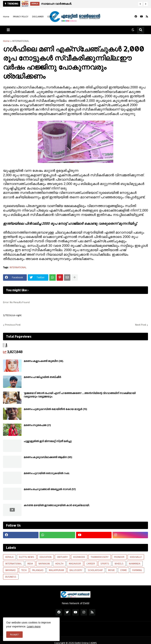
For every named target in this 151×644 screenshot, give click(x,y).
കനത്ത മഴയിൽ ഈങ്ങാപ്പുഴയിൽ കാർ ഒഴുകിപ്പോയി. (57, 505)
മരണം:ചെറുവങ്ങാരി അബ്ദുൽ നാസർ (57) (50, 489)
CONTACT (52, 17)
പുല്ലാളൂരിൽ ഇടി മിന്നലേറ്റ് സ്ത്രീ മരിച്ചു (48, 441)
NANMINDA (135, 564)
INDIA (30, 564)
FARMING (137, 570)
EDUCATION (46, 557)
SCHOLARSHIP (95, 570)
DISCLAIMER (38, 17)
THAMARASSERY (100, 557)
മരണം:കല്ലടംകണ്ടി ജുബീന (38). (44, 361)
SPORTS (105, 564)
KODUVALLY (136, 557)
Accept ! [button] (14, 635)
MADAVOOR (75, 564)
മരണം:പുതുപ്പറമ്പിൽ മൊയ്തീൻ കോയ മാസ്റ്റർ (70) (55, 409)
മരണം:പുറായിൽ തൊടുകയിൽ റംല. (47, 473)
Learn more (34, 626)
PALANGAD (38, 570)
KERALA (9, 557)
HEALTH (59, 564)
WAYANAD (10, 570)
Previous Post (13, 325)
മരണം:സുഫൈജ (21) (37, 425)
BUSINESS (11, 577)
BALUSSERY (76, 570)
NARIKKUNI (44, 564)
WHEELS (119, 564)
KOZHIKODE (79, 557)
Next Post (141, 325)
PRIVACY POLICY (21, 17)
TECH (24, 570)
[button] (140, 4)
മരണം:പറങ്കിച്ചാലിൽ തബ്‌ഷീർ (42, 377)
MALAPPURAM (56, 570)
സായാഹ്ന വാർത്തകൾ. (56, 4)
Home (6, 17)
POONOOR (119, 557)
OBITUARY (62, 557)
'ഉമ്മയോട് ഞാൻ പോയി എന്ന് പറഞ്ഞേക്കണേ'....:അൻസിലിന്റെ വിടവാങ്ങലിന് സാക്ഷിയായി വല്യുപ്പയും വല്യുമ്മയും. (80, 395)
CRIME (124, 570)
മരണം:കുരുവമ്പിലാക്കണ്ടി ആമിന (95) (48, 457)
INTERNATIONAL (21, 41)
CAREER (91, 564)
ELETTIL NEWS (27, 557)
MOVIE (111, 570)
